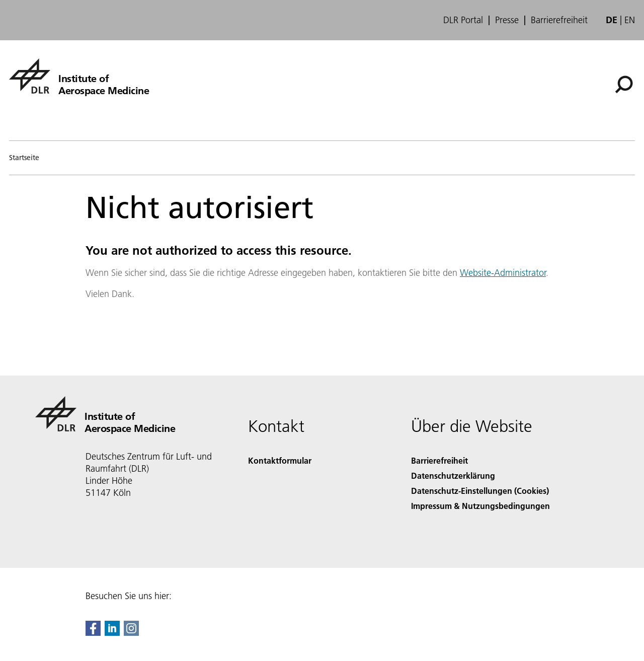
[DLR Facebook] (93, 633)
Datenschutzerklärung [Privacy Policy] (453, 475)
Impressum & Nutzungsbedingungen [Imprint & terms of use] (480, 506)
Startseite (24, 158)
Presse (507, 20)
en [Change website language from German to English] (630, 20)
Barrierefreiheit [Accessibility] (439, 460)
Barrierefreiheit (559, 20)
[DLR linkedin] (112, 633)
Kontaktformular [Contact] (280, 460)
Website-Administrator (503, 273)
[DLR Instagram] (131, 633)
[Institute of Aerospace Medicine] (79, 76)
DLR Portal (463, 20)
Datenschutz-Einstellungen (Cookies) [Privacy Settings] (480, 491)
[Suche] (624, 85)
